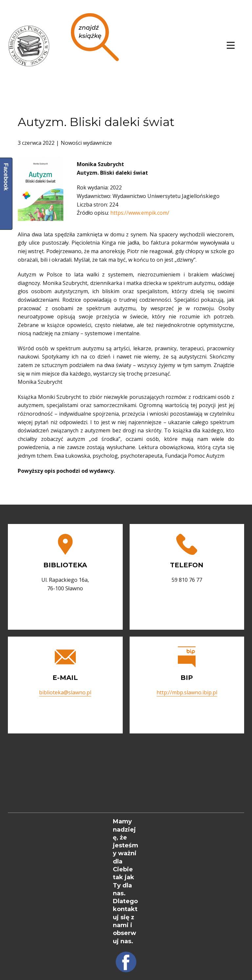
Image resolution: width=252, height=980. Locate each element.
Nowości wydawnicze (86, 143)
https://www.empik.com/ (140, 213)
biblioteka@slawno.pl (65, 692)
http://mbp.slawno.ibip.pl (187, 692)
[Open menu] (231, 45)
